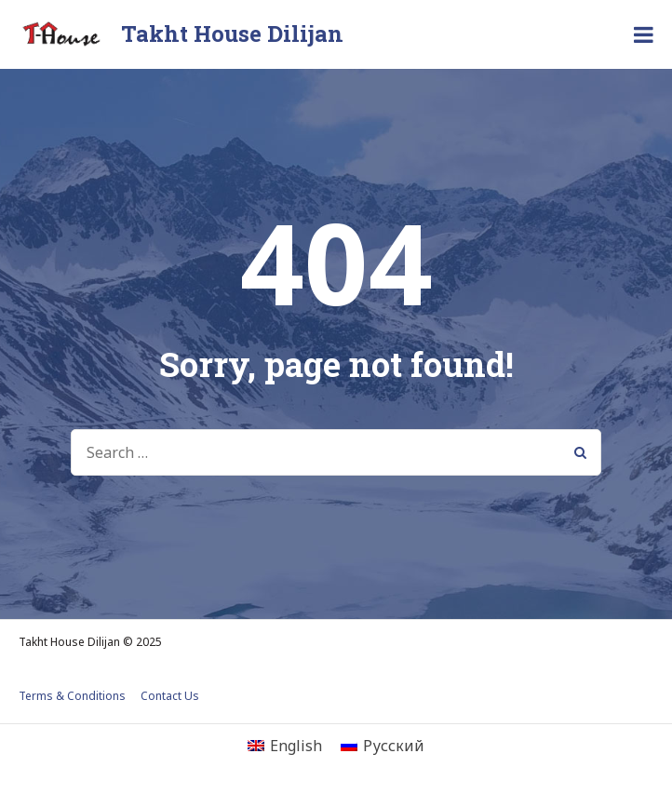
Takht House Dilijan (232, 34)
